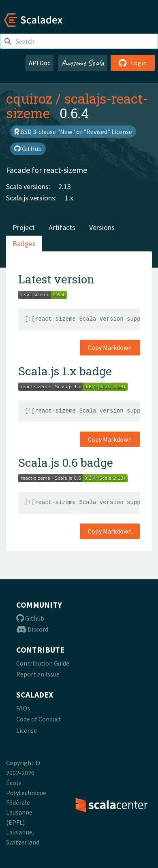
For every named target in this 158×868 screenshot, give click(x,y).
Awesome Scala (83, 63)
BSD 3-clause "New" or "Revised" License (73, 132)
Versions (102, 227)
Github (30, 618)
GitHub (28, 149)
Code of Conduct (39, 719)
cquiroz (29, 98)
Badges (24, 244)
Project (24, 227)
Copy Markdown (110, 347)
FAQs (23, 708)
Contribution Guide (43, 663)
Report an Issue (38, 674)
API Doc (39, 63)
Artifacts (62, 227)
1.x (69, 198)
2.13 (65, 186)
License (27, 730)
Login (133, 63)
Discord (32, 629)
